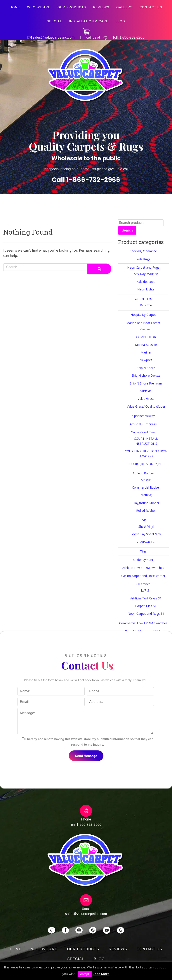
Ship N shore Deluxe (146, 375)
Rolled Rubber (146, 511)
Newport (146, 360)
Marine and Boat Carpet (143, 323)
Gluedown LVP (146, 542)
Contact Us (151, 7)
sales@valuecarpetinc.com (53, 37)
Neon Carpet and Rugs (143, 267)
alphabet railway (143, 416)
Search (127, 230)
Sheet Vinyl (146, 526)
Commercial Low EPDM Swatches (143, 623)
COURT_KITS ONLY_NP (146, 464)
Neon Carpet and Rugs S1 (146, 614)
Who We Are (39, 7)
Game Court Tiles (143, 432)
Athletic (146, 480)
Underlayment (143, 560)
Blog (120, 21)
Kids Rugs (143, 259)
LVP (143, 520)
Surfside (146, 391)
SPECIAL (54, 21)
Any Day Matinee (146, 274)
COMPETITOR (146, 337)
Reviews (101, 7)
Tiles (143, 551)
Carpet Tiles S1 (146, 606)
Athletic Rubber (143, 473)
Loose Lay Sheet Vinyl (146, 534)
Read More (101, 974)
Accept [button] (85, 974)
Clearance (143, 584)
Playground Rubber (146, 503)
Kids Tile (146, 305)
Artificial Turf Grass (143, 424)
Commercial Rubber (146, 487)
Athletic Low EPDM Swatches (143, 568)
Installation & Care (89, 21)
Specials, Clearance (143, 251)
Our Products (72, 7)
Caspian (146, 329)
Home (15, 7)
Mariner (146, 352)
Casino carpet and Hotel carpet (143, 576)
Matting (146, 495)
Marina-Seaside (146, 345)
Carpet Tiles (143, 299)
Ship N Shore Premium (146, 383)
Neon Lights (146, 289)
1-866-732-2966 (132, 37)
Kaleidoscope (146, 282)
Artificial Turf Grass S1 (146, 598)
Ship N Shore (146, 368)
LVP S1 (146, 590)
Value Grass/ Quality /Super (146, 406)
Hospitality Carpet (143, 315)
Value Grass (146, 399)
